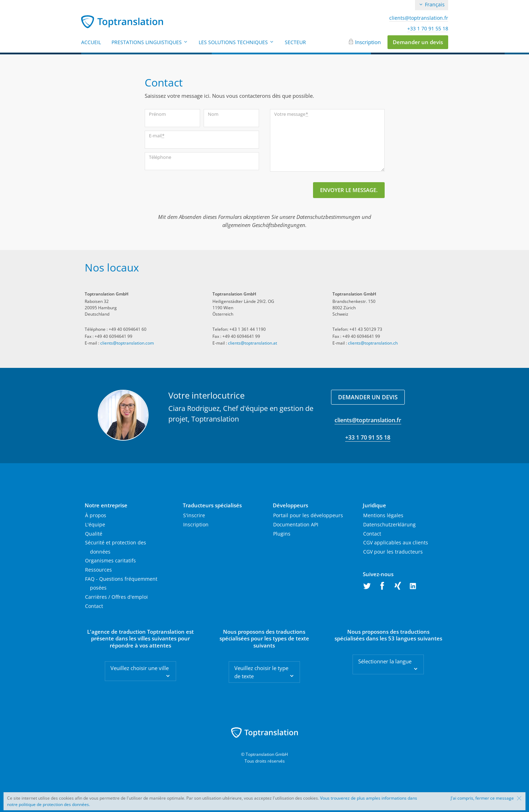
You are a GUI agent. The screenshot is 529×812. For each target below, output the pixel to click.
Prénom (157, 114)
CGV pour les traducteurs (393, 552)
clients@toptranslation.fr (419, 18)
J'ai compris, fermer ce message (482, 798)
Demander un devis (418, 42)
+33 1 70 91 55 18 (428, 29)
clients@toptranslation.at (253, 343)
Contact (94, 606)
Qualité (94, 534)
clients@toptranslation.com (127, 343)
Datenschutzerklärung (389, 524)
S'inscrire (194, 515)
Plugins (282, 534)
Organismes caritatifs (110, 560)
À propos (96, 515)
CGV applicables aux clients (396, 542)
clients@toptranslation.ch (373, 343)
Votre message (291, 114)
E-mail (157, 136)
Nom (213, 114)
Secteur (295, 42)
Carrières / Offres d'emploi (116, 597)
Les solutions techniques (236, 42)
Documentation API (296, 524)
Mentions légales (383, 515)
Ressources (98, 570)
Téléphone (160, 157)
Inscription (368, 42)
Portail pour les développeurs (308, 515)
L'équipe (95, 524)
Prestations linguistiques (150, 42)
